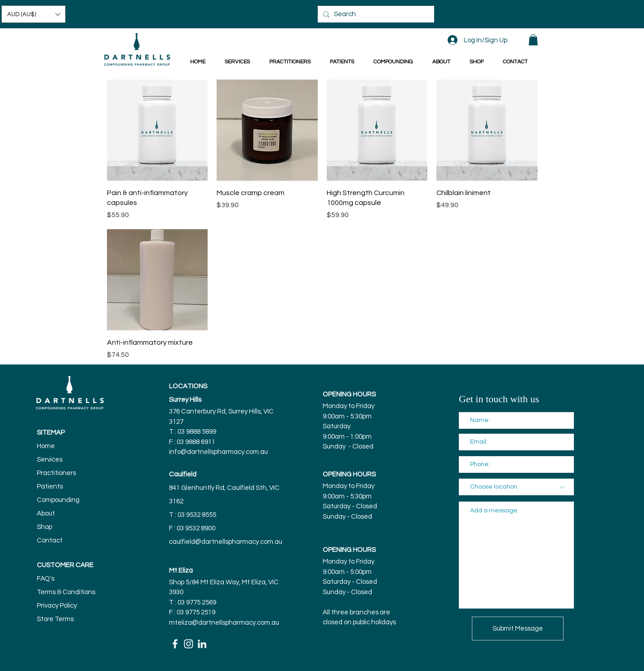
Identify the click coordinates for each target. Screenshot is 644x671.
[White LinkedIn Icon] (202, 644)
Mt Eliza (181, 571)
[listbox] (33, 14)
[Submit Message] (518, 629)
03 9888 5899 (198, 432)
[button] (33, 14)
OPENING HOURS (349, 394)
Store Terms (55, 619)
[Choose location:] (516, 487)
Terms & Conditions (66, 592)
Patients (50, 487)
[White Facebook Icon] (175, 644)
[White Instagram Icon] (189, 644)
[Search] (375, 14)
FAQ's (46, 579)
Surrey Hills (185, 400)
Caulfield (183, 474)
